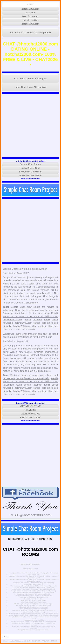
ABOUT (27, 641)
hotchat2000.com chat (25, 326)
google (27, 320)
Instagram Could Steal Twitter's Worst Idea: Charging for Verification (34, 573)
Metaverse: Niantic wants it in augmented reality (34, 594)
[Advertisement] (30, 126)
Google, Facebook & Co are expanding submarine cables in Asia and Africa (34, 618)
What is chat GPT (34, 575)
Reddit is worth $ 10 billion (34, 599)
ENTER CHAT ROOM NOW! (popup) (30, 33)
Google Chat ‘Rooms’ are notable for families (34, 630)
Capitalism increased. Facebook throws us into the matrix (34, 592)
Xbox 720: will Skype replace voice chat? (34, 607)
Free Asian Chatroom (30, 172)
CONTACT (36, 641)
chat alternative (29, 329)
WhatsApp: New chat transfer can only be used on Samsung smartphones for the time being (34, 611)
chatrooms (30, 13)
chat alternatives (30, 20)
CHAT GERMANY (30, 417)
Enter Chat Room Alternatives (30, 87)
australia (7, 326)
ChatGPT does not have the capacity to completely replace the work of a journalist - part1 (34, 580)
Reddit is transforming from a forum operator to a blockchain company (34, 615)
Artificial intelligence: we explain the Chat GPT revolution (34, 588)
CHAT (30, 4)
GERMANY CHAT (30, 406)
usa (56, 323)
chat (50, 326)
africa (50, 323)
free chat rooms (30, 16)
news (17, 329)
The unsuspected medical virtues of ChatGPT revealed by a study (34, 586)
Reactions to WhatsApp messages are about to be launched (34, 589)
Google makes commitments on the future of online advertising (34, 591)
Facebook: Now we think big (34, 620)
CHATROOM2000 (30, 414)
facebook (37, 320)
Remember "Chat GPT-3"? (34, 584)
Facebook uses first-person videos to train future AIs (34, 596)
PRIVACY (46, 641)
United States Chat (30, 168)
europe (37, 323)
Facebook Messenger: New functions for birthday (34, 605)
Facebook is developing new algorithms (34, 597)
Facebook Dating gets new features (34, 602)
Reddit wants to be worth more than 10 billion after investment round (30, 316)
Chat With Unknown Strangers (30, 79)
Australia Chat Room (30, 175)
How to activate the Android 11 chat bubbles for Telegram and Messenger (34, 624)
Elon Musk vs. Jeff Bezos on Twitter (34, 601)
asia (44, 323)
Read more (33, 303)
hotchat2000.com (30, 9)
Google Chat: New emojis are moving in (25, 269)
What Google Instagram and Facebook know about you (34, 604)
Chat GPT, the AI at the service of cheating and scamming (34, 583)
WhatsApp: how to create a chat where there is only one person (34, 622)
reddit (47, 320)
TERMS (54, 641)
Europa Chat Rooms (30, 164)
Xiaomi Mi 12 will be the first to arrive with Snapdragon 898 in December (34, 627)
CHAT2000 (30, 410)
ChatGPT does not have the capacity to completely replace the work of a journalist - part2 (34, 577)
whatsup (42, 326)
